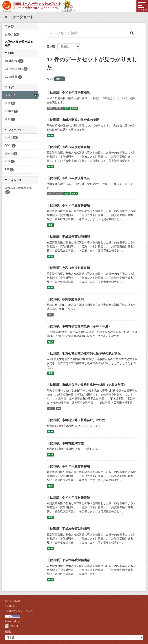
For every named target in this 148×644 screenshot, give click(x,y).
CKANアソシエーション (19, 611)
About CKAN (12, 601)
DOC (50, 108)
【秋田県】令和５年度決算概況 (68, 178)
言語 (7, 632)
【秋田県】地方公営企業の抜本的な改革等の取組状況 (84, 353)
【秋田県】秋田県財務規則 (65, 299)
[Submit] (132, 33)
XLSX (74, 108)
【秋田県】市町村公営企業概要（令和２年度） (79, 326)
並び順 (51, 47)
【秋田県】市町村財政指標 (65, 443)
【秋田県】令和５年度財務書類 (68, 147)
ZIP (58, 408)
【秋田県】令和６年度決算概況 (68, 93)
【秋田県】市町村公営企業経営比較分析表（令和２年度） (87, 385)
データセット (23, 17)
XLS (66, 108)
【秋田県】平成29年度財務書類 (68, 529)
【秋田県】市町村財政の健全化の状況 (73, 120)
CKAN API (11, 606)
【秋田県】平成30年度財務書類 (68, 237)
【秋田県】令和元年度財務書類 (68, 498)
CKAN (11, 626)
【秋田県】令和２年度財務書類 (68, 466)
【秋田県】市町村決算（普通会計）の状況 (76, 420)
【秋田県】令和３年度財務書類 (68, 268)
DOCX (58, 108)
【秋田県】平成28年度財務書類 (68, 560)
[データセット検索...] (87, 33)
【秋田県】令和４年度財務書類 (68, 205)
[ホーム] (6, 17)
